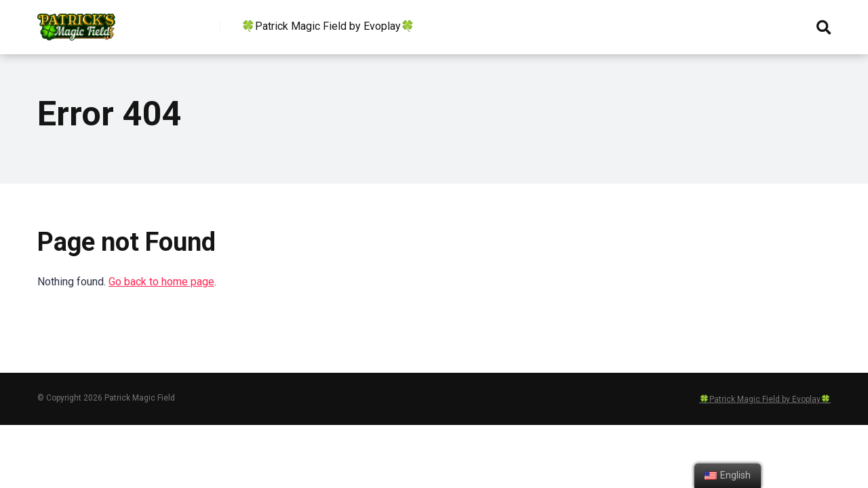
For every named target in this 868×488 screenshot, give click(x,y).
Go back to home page (161, 282)
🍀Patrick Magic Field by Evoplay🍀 (328, 26)
